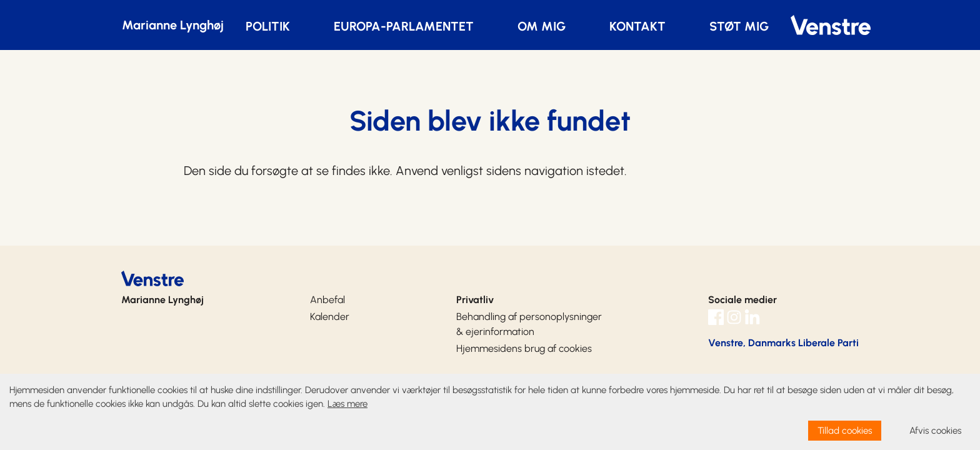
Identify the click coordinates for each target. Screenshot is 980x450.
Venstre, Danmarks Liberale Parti (783, 343)
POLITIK (268, 26)
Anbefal (327, 300)
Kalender (330, 317)
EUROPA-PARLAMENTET (404, 26)
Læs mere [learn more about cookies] (347, 404)
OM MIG (542, 26)
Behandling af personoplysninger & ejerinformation (529, 324)
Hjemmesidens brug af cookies (524, 348)
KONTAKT (637, 26)
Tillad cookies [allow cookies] (845, 431)
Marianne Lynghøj (173, 25)
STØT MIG (739, 26)
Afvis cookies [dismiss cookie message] (935, 431)
